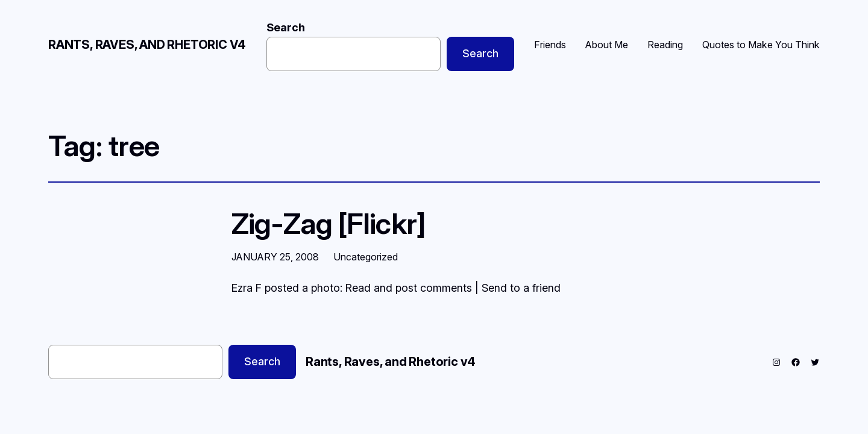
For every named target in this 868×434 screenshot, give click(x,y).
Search (286, 27)
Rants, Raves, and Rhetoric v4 (147, 45)
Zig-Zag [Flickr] (328, 223)
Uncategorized (366, 257)
